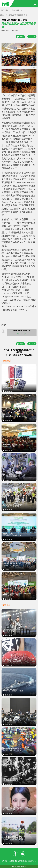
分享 (33, 37)
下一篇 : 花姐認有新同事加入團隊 (19, 355)
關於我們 (5, 861)
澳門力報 (4, 10)
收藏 (22, 37)
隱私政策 (26, 861)
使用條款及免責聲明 (15, 861)
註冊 (18, 334)
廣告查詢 (33, 861)
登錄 (25, 334)
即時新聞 (16, 10)
